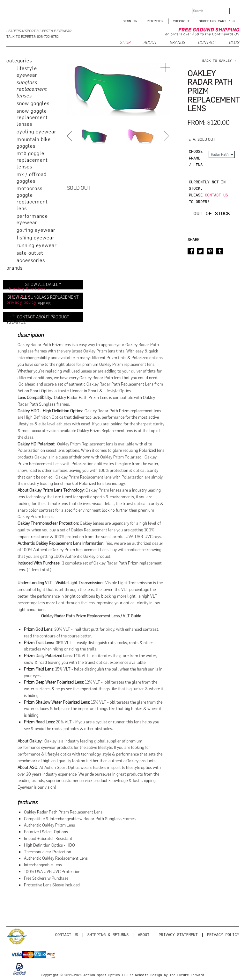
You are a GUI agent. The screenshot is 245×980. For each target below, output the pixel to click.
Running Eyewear (37, 245)
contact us (216, 195)
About (144, 935)
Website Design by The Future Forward (170, 976)
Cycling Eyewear (37, 132)
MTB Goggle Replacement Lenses (32, 160)
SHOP (125, 43)
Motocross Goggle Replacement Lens (32, 198)
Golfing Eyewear (36, 230)
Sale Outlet (30, 253)
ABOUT (150, 43)
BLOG (234, 43)
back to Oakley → (219, 61)
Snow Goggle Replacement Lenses (32, 118)
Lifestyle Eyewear (27, 72)
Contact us (67, 935)
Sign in (130, 21)
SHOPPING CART (212, 21)
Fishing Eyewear (36, 238)
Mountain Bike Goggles (34, 143)
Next (167, 136)
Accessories (31, 260)
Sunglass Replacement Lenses (32, 89)
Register (155, 21)
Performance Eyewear (32, 219)
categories (19, 61)
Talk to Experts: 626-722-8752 (33, 37)
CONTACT (207, 43)
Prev (70, 136)
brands (15, 268)
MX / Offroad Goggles (32, 178)
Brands (178, 43)
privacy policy (22, 302)
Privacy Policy (223, 935)
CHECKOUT (181, 21)
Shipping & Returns (108, 935)
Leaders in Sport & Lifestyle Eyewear (39, 31)
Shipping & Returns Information (26, 292)
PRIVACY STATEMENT (178, 935)
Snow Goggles (33, 103)
